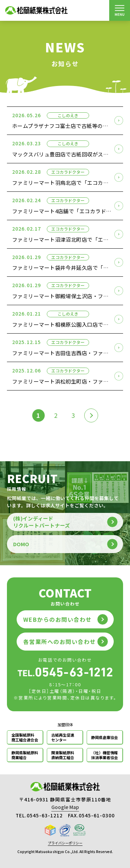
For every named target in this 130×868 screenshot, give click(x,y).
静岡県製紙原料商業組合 (25, 755)
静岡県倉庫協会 (105, 737)
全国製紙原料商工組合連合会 (25, 737)
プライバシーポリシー (65, 843)
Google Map (65, 807)
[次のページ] (91, 415)
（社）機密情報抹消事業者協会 (105, 755)
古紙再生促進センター (63, 737)
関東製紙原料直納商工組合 (63, 755)
